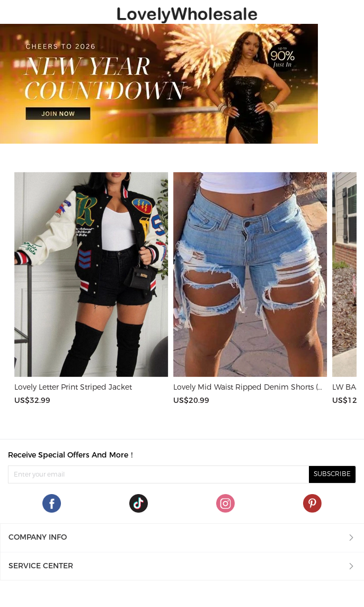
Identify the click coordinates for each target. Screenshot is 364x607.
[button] (182, 538)
